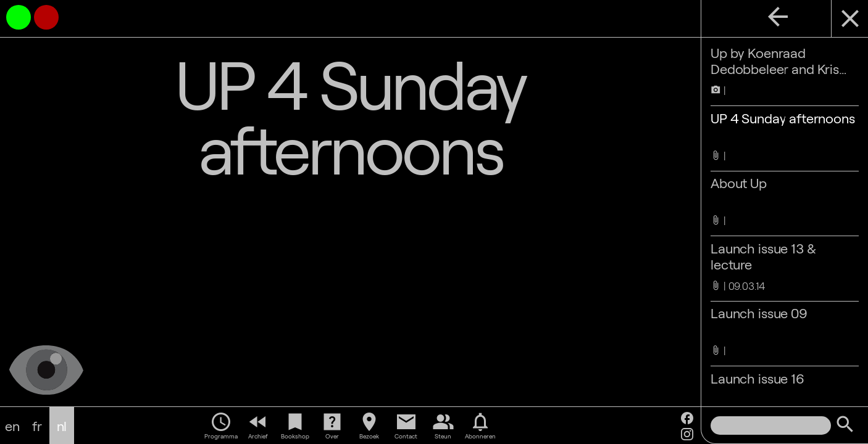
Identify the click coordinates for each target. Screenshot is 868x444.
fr (37, 425)
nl (62, 425)
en (12, 425)
